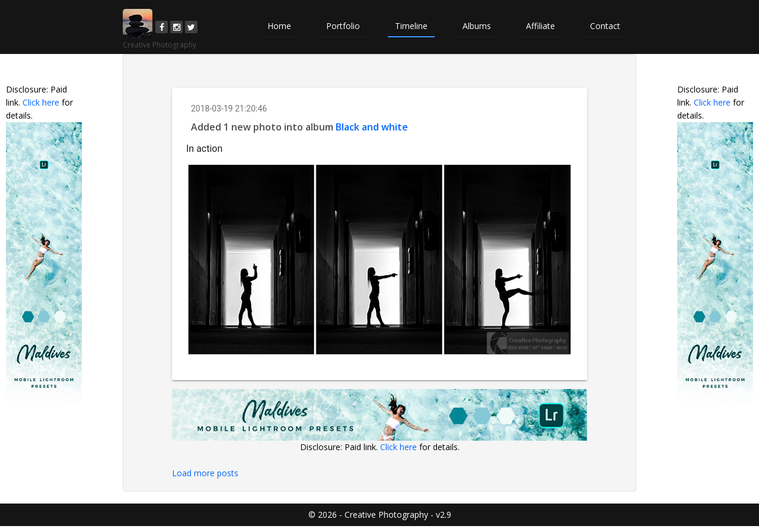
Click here (41, 102)
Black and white (372, 127)
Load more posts (205, 473)
